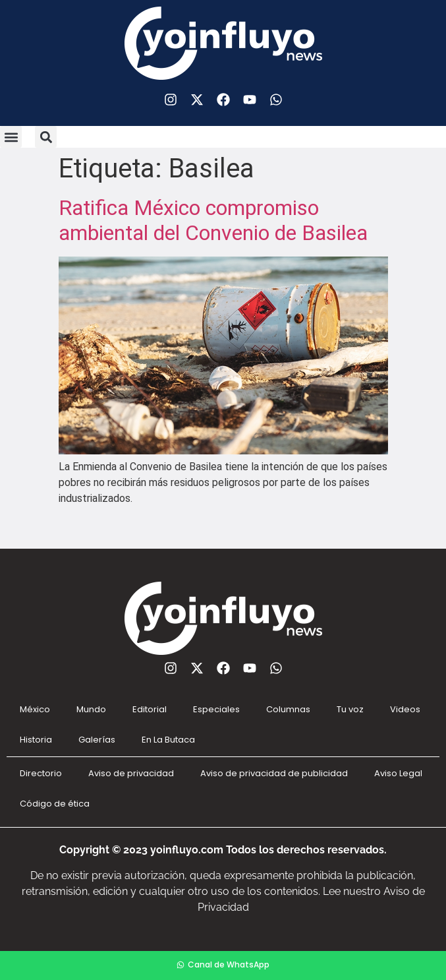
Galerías (97, 740)
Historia (36, 740)
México (35, 709)
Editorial (150, 709)
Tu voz (350, 709)
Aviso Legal (398, 773)
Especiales (216, 709)
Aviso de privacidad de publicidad (274, 773)
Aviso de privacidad (131, 773)
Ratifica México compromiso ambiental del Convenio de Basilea (213, 220)
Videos (405, 709)
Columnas (288, 709)
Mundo (91, 709)
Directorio (41, 773)
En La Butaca (168, 740)
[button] (11, 137)
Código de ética (55, 804)
